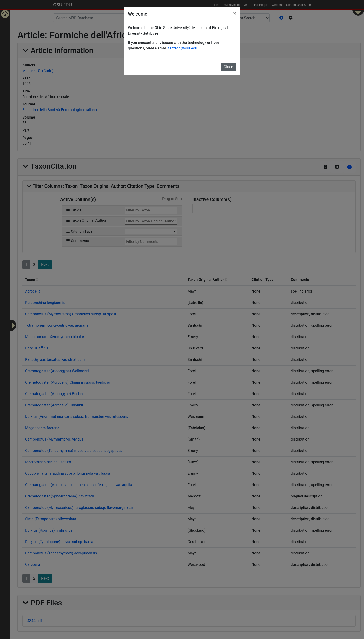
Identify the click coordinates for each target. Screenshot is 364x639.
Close (228, 67)
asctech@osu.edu (182, 48)
